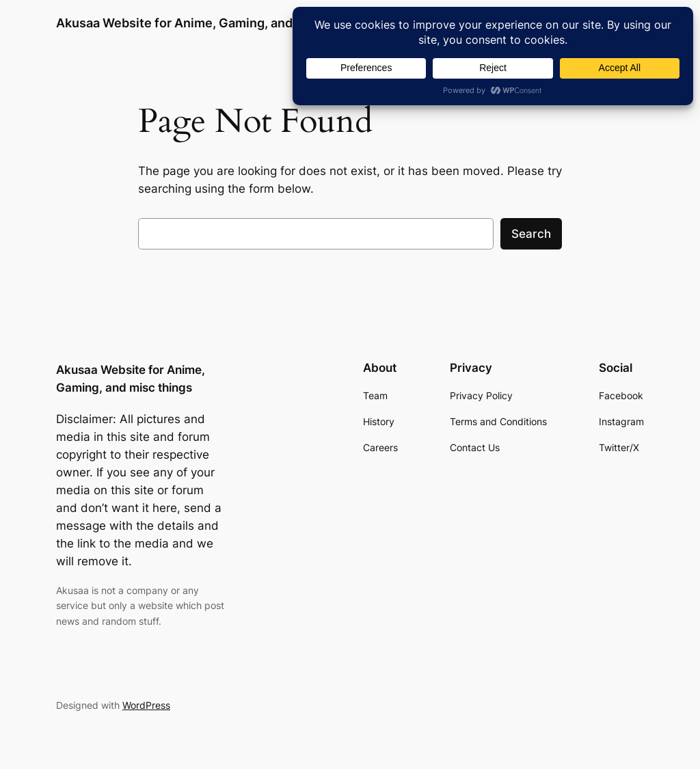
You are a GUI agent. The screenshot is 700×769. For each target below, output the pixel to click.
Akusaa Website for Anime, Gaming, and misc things (210, 23)
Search (531, 234)
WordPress (146, 705)
